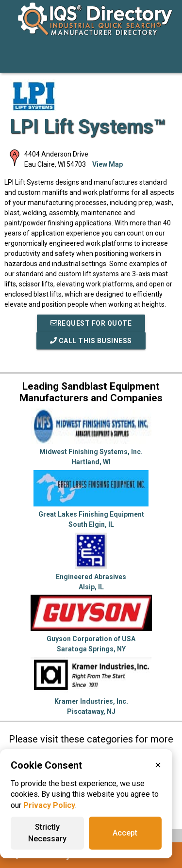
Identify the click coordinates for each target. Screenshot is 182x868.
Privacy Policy (49, 805)
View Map (108, 164)
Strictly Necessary (47, 833)
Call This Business (91, 341)
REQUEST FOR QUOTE (91, 323)
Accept (125, 833)
